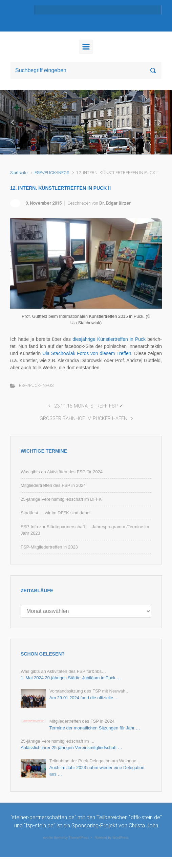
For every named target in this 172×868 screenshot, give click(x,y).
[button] (13, 122)
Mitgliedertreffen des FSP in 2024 (53, 485)
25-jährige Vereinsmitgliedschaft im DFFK (61, 499)
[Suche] (86, 70)
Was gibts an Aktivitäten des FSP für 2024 (62, 472)
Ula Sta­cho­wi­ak (59, 353)
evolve (48, 838)
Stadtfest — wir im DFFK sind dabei (56, 513)
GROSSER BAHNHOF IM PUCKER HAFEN (83, 419)
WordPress (121, 838)
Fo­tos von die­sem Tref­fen (104, 353)
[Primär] (86, 47)
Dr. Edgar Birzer (115, 203)
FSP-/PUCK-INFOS (52, 173)
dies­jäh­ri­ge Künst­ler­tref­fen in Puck (109, 339)
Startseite (19, 173)
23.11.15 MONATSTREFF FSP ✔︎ (89, 406)
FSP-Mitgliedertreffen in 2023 (49, 547)
